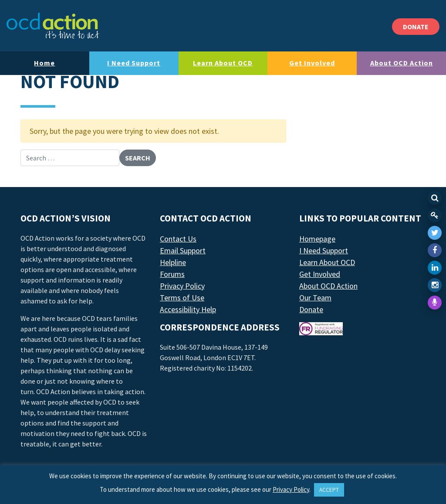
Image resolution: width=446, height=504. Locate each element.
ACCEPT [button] (329, 490)
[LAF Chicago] (53, 26)
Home (44, 63)
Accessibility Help (188, 309)
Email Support (183, 250)
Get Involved (312, 63)
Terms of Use (182, 298)
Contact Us (178, 239)
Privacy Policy (182, 286)
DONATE (416, 27)
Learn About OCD (223, 63)
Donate (311, 309)
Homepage (317, 239)
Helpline (173, 262)
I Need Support (134, 63)
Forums (172, 274)
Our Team (315, 298)
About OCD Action (402, 63)
